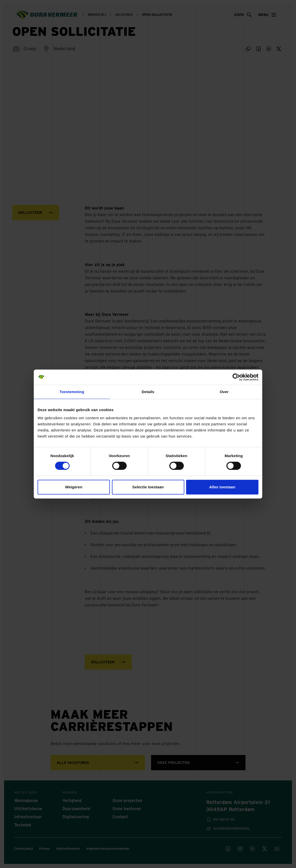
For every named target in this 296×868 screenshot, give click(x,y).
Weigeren (74, 487)
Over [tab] (224, 392)
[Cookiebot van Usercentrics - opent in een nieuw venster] (236, 377)
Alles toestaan (222, 487)
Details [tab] (148, 392)
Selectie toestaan (148, 487)
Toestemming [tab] (72, 392)
